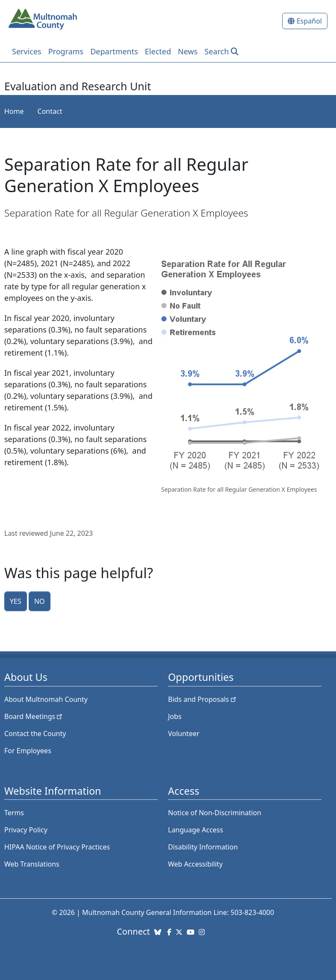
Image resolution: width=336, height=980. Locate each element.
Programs (66, 51)
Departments (114, 51)
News (188, 51)
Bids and (203, 699)
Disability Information (203, 847)
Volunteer (184, 734)
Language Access (196, 830)
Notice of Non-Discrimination (215, 813)
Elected (158, 51)
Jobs (175, 716)
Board (34, 716)
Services (27, 51)
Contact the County (35, 734)
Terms (14, 813)
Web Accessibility (195, 864)
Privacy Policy (26, 830)
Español (309, 21)
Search (217, 51)
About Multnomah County (46, 699)
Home (14, 111)
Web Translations (32, 864)
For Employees (28, 751)
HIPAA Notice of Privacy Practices (57, 847)
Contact (50, 111)
